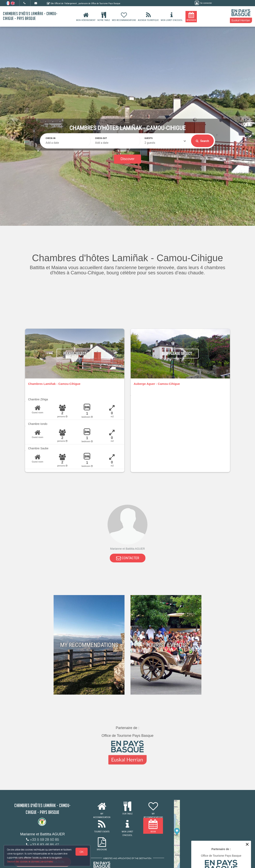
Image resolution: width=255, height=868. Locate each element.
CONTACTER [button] (128, 559)
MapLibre (238, 866)
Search (202, 141)
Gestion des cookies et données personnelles (30, 861)
